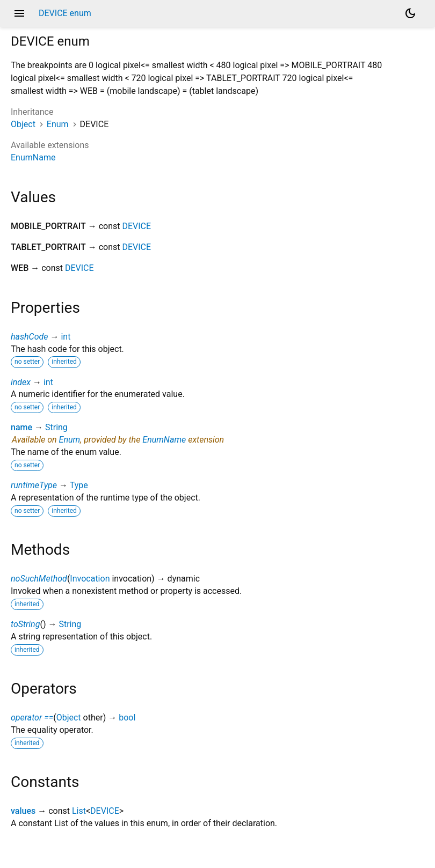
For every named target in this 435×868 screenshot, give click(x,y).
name (21, 427)
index (21, 382)
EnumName (33, 157)
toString (25, 624)
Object (23, 124)
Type (79, 485)
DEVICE (136, 226)
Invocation (90, 579)
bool (127, 718)
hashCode (29, 337)
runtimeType (34, 485)
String (56, 427)
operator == (32, 718)
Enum (58, 124)
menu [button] (19, 13)
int (66, 337)
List (79, 811)
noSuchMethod (39, 579)
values (23, 811)
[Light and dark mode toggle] (410, 13)
